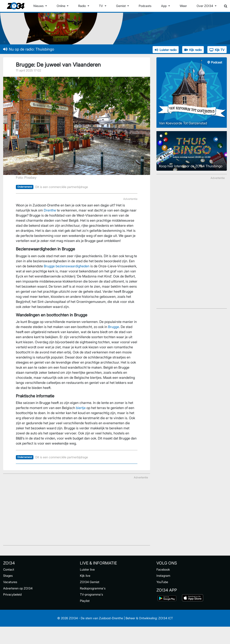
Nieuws (39, 6)
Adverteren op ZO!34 (18, 588)
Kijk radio (193, 50)
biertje (81, 408)
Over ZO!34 (205, 6)
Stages (8, 576)
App (164, 6)
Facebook (163, 569)
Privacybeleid (12, 594)
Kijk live (85, 576)
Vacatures (10, 582)
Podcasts (145, 6)
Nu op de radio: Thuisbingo (29, 49)
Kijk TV (217, 50)
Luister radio (166, 50)
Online (61, 6)
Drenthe (50, 210)
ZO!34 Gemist (90, 582)
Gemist (121, 6)
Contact (9, 569)
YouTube (162, 582)
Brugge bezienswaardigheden (67, 266)
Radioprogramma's (93, 588)
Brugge (114, 327)
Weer (183, 6)
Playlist (85, 601)
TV (101, 6)
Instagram (163, 576)
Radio (82, 6)
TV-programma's (91, 594)
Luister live (87, 569)
